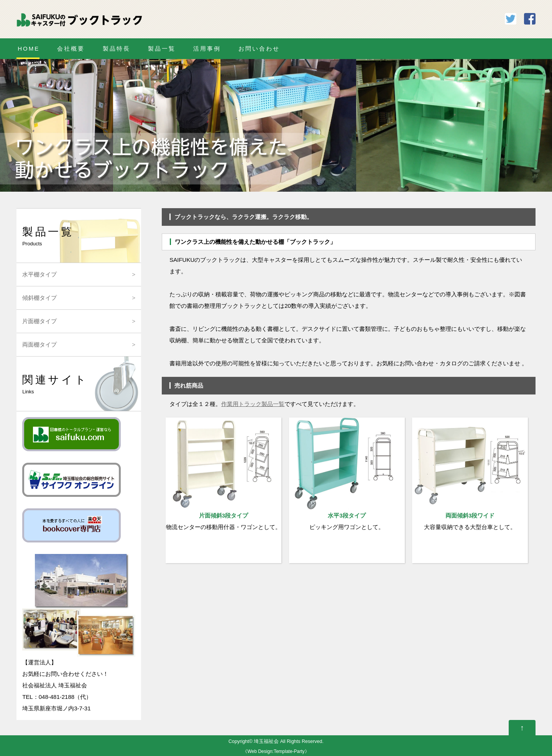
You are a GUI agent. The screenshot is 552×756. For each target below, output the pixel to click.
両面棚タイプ (39, 344)
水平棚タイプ (39, 274)
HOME (29, 48)
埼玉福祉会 (266, 741)
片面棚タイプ (39, 321)
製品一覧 (162, 48)
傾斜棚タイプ (39, 298)
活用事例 (207, 48)
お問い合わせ (259, 48)
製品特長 (117, 48)
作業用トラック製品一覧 (253, 404)
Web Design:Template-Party (276, 751)
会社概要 (71, 48)
